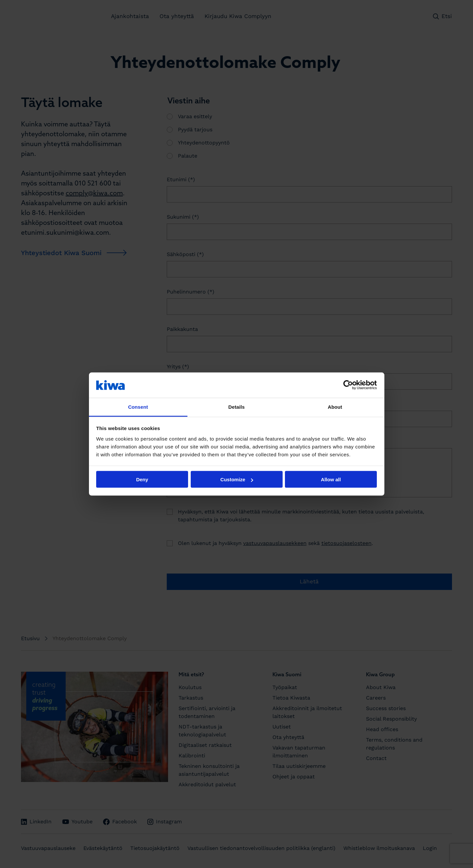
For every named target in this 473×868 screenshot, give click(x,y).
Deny (142, 479)
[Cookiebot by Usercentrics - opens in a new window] (348, 385)
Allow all (331, 479)
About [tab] (335, 407)
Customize (237, 479)
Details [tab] (237, 407)
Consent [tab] (138, 407)
